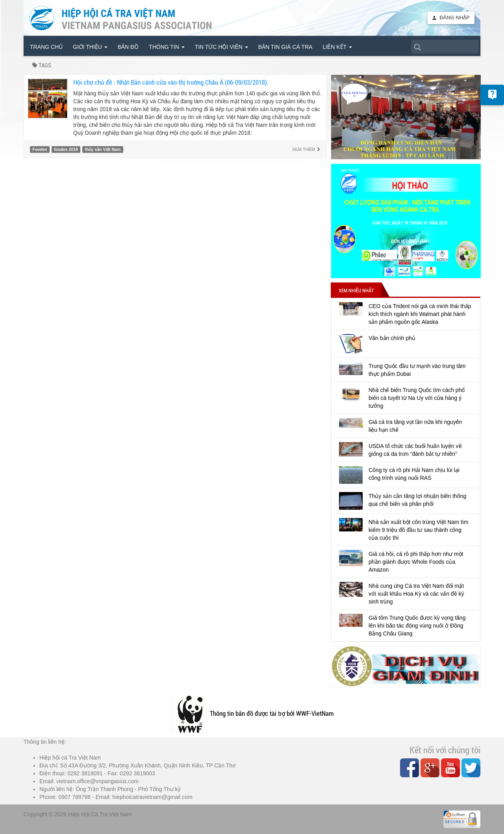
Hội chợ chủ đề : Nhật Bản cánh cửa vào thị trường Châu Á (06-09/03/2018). (171, 82)
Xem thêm (306, 149)
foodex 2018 (66, 149)
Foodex (40, 149)
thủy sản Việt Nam (103, 149)
